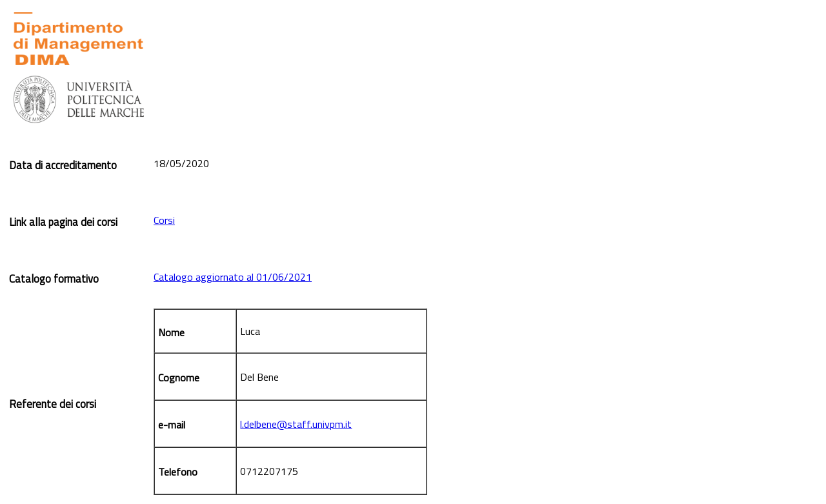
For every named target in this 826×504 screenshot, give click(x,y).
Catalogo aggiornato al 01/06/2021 (233, 277)
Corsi (164, 220)
